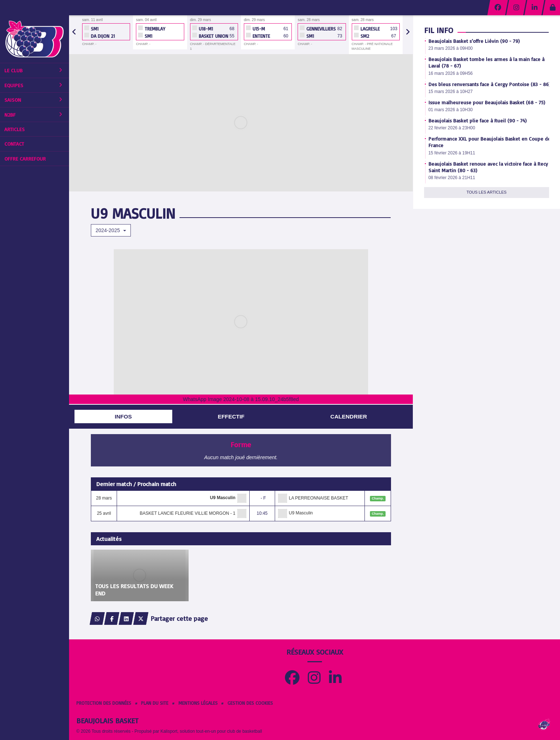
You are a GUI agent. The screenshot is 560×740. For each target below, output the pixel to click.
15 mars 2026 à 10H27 (451, 92)
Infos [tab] (123, 416)
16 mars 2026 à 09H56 (451, 73)
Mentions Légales (198, 703)
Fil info (439, 30)
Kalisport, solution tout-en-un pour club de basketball (211, 731)
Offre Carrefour (25, 159)
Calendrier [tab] (349, 416)
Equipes (33, 85)
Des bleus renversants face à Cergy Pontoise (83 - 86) (489, 84)
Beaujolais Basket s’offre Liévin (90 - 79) (474, 41)
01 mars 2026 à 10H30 (451, 110)
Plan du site (155, 703)
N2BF (33, 115)
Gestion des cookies (250, 703)
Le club (33, 70)
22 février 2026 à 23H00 (452, 128)
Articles (15, 129)
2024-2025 (111, 230)
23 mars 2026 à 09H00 (451, 48)
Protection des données (104, 703)
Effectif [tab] (231, 416)
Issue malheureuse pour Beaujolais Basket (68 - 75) (487, 102)
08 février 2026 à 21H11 (452, 178)
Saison (33, 100)
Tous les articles (487, 192)
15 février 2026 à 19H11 (452, 153)
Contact (14, 144)
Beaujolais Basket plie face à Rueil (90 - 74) (478, 120)
